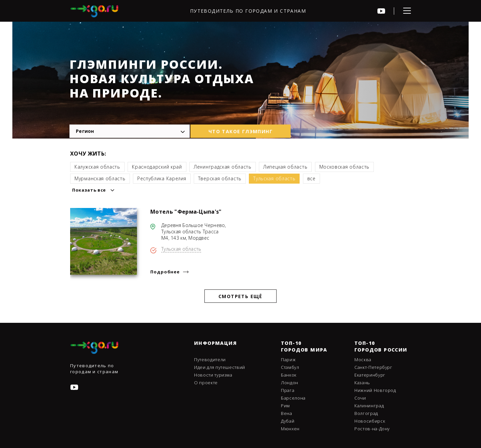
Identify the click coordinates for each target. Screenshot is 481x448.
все (311, 178)
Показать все (89, 190)
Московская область (345, 167)
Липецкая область (285, 167)
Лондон (290, 383)
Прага (288, 390)
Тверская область (220, 178)
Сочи (360, 398)
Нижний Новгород (375, 390)
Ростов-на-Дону (372, 429)
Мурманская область (100, 178)
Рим (285, 406)
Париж (288, 360)
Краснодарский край (157, 167)
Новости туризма (213, 375)
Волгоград (366, 413)
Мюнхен (290, 429)
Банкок (289, 375)
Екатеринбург (370, 375)
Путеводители (210, 360)
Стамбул (290, 367)
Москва (363, 360)
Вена (287, 413)
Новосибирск (370, 421)
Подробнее (165, 272)
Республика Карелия (162, 178)
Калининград (369, 406)
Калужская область (97, 167)
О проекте (206, 383)
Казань (362, 383)
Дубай (288, 421)
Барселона (293, 398)
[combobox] (130, 131)
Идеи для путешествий (220, 367)
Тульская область (274, 178)
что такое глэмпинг (240, 131)
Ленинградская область (223, 167)
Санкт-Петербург (373, 367)
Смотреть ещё (240, 296)
